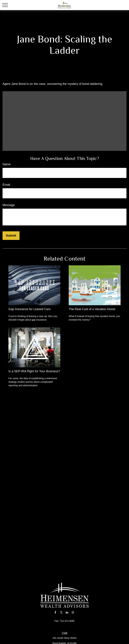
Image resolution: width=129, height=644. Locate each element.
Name (7, 164)
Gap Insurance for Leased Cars (29, 309)
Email (6, 185)
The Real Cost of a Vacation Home (92, 309)
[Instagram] (73, 612)
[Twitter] (61, 612)
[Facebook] (55, 612)
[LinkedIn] (67, 612)
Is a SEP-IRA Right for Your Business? (34, 371)
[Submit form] (11, 236)
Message (9, 205)
